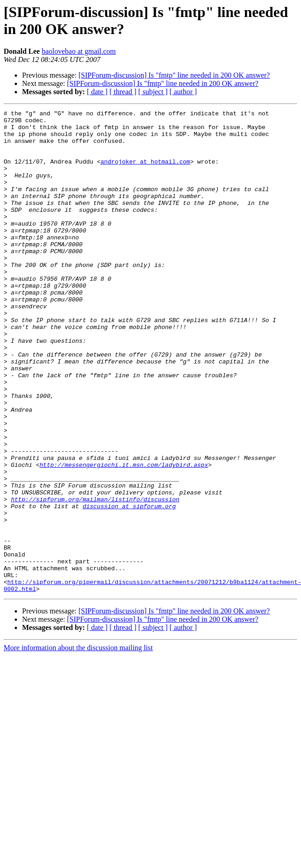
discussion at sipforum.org (129, 586)
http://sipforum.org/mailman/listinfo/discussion (95, 578)
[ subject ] (153, 92)
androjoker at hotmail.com (145, 172)
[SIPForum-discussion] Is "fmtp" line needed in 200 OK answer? (174, 75)
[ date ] (97, 92)
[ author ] (183, 92)
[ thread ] (123, 92)
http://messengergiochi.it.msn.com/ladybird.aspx (124, 536)
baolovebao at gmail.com (79, 51)
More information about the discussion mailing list (78, 744)
